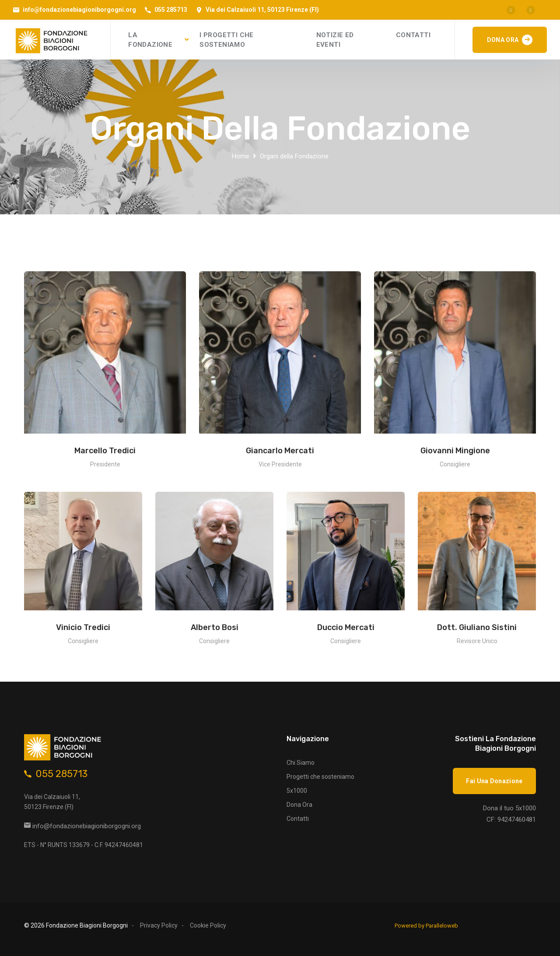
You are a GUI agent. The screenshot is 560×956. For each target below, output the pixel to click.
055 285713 (171, 10)
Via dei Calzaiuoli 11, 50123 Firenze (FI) (262, 10)
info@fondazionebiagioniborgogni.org (79, 10)
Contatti (298, 819)
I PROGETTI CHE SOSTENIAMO (227, 40)
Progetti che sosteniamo (320, 777)
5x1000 (297, 791)
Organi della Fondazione (294, 156)
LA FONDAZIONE (150, 40)
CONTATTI (413, 35)
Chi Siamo (301, 763)
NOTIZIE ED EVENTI (335, 40)
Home (241, 156)
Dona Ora (299, 805)
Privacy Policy (159, 925)
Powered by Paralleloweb (426, 926)
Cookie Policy (208, 925)
